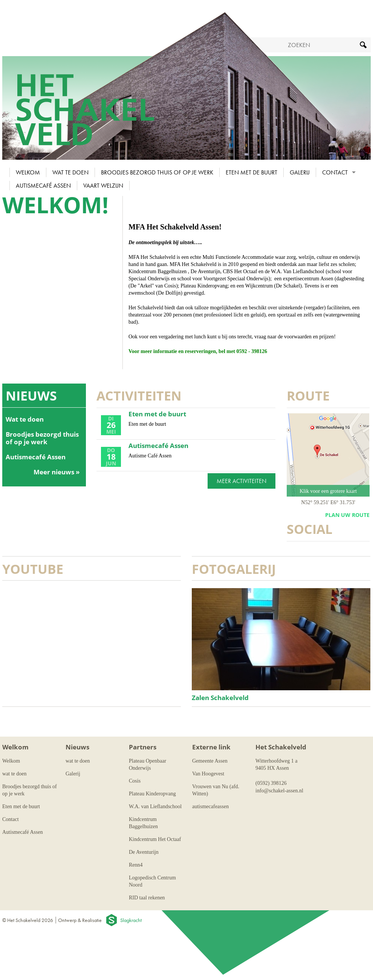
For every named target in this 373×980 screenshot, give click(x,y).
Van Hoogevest (208, 774)
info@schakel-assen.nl (279, 791)
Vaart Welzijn (103, 186)
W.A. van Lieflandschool (155, 806)
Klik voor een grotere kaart (328, 491)
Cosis (135, 781)
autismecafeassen (210, 806)
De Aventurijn (144, 852)
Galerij (300, 172)
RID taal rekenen (147, 898)
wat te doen (70, 172)
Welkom (28, 172)
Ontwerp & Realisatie (80, 920)
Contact (335, 172)
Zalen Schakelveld (220, 698)
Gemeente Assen (210, 761)
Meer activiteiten (242, 481)
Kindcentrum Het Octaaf (155, 839)
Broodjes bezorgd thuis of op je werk (157, 172)
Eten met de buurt (251, 172)
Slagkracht (131, 920)
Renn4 (136, 865)
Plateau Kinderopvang (152, 794)
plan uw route (347, 515)
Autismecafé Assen (43, 186)
